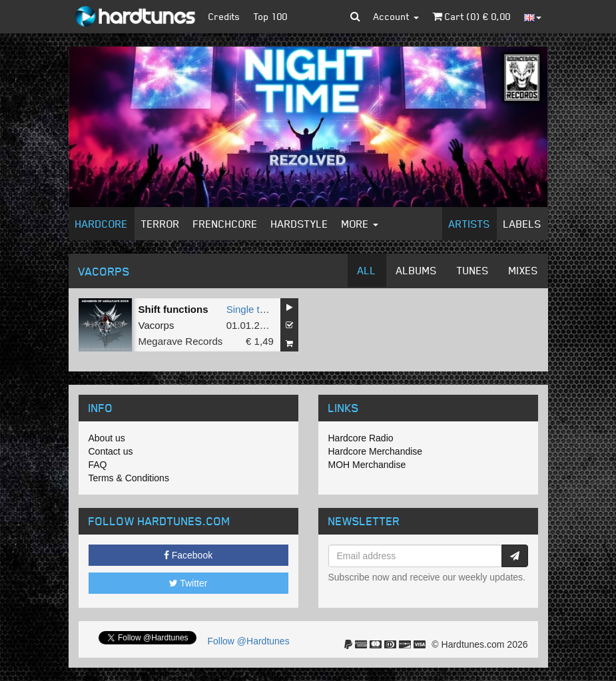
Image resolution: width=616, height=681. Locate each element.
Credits (224, 16)
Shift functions (173, 309)
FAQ (98, 465)
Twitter (188, 583)
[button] (355, 17)
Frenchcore (225, 224)
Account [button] (396, 16)
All (367, 270)
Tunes (473, 270)
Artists (469, 224)
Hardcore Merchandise (376, 451)
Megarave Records (181, 341)
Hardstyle (300, 224)
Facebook (188, 555)
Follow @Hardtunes (249, 641)
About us (107, 438)
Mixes (523, 270)
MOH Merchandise (367, 465)
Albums (417, 270)
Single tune (251, 309)
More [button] (360, 224)
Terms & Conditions (129, 478)
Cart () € (471, 16)
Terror (160, 224)
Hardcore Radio (361, 438)
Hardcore (102, 224)
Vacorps (156, 325)
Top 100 (271, 16)
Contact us (111, 451)
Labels (522, 224)
